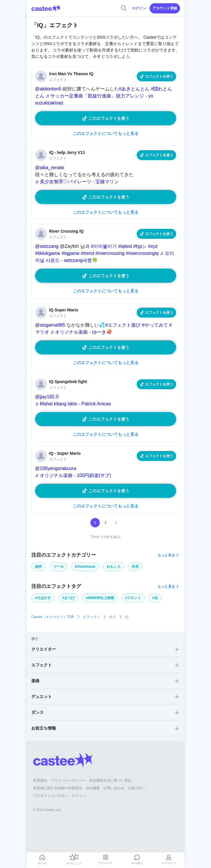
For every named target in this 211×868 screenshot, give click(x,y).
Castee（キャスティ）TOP (53, 617)
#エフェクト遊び (123, 325)
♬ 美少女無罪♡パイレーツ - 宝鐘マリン (77, 182)
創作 (39, 567)
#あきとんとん (134, 89)
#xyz (153, 246)
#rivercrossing (110, 253)
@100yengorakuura (56, 468)
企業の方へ (137, 788)
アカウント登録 (165, 8)
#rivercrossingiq (142, 253)
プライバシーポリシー (68, 780)
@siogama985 (50, 325)
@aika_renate (50, 168)
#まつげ (68, 598)
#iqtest (125, 246)
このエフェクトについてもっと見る (106, 133)
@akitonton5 (48, 89)
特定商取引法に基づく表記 (110, 780)
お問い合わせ (114, 788)
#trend (87, 253)
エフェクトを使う (159, 76)
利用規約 (40, 780)
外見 (135, 567)
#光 (155, 598)
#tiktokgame (48, 253)
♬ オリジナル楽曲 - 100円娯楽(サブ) (73, 475)
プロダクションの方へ (51, 796)
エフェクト (92, 617)
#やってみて (155, 325)
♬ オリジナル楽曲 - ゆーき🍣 (81, 332)
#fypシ (140, 246)
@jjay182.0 (47, 397)
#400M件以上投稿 (100, 598)
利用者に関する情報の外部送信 (58, 788)
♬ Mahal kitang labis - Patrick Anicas (73, 404)
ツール (59, 567)
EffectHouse (85, 567)
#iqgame (70, 253)
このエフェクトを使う (109, 118)
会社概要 (93, 788)
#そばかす (43, 598)
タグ (112, 617)
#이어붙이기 (104, 246)
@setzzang (47, 246)
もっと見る (166, 555)
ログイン (139, 8)
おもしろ (114, 567)
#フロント (133, 598)
